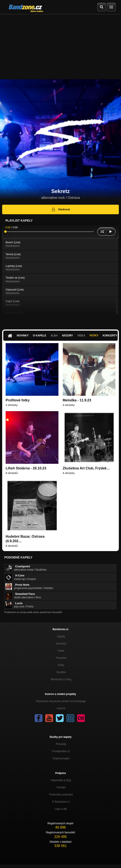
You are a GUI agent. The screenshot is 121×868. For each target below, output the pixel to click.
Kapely (61, 636)
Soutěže (61, 672)
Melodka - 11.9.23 (77, 400)
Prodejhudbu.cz (61, 751)
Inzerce (61, 708)
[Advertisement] (60, 47)
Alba (54, 336)
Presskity (61, 744)
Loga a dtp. (61, 809)
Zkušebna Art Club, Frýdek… (86, 468)
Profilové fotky (18, 400)
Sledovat (60, 209)
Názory (68, 336)
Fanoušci (61, 658)
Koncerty (61, 644)
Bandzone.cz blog (61, 679)
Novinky (23, 336)
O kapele (40, 336)
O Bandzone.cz (61, 802)
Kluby (61, 665)
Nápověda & (61, 780)
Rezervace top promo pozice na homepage (61, 701)
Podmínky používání (61, 795)
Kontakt (61, 787)
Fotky (94, 336)
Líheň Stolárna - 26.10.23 (26, 468)
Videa (81, 336)
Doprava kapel (61, 758)
